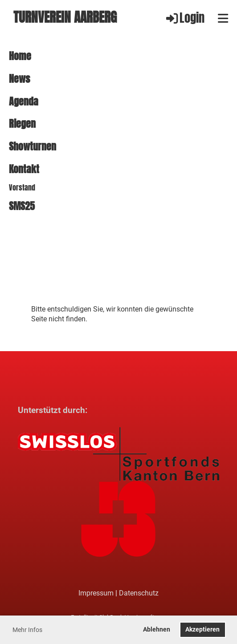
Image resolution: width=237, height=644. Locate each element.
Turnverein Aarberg (65, 18)
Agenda (24, 102)
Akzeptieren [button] (202, 630)
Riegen (22, 124)
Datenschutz (139, 593)
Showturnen (33, 147)
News (19, 79)
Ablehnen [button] (157, 630)
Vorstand (22, 188)
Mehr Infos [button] (27, 630)
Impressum (96, 593)
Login (185, 18)
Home (20, 56)
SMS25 (22, 206)
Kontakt (24, 169)
